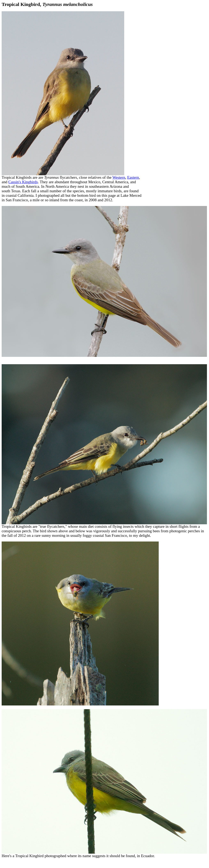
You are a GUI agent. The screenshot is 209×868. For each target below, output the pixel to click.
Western (119, 177)
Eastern (133, 177)
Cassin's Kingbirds (23, 182)
